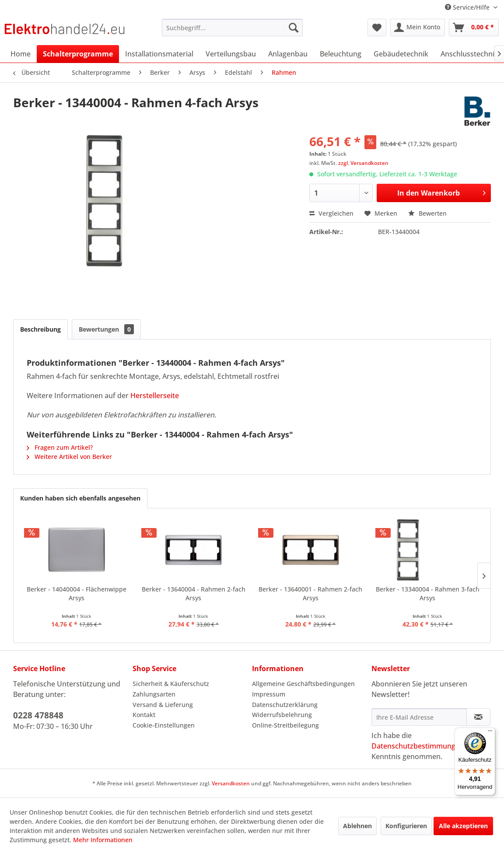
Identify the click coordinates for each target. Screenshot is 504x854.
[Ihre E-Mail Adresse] (419, 717)
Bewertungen (106, 329)
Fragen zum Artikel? (60, 447)
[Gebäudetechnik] (401, 54)
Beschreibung (40, 329)
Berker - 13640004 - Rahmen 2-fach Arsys (194, 593)
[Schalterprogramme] (78, 54)
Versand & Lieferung (163, 705)
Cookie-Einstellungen (164, 725)
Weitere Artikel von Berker (69, 457)
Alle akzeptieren (463, 826)
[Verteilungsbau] (231, 54)
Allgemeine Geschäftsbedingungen (303, 684)
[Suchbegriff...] (233, 28)
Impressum (269, 694)
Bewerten (427, 213)
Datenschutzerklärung (285, 705)
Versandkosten (231, 783)
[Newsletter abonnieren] (478, 717)
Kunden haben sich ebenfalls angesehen (80, 498)
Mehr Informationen (103, 840)
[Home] (21, 54)
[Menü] (490, 733)
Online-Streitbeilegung (285, 725)
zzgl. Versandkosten (363, 163)
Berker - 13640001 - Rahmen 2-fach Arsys (310, 593)
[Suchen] (294, 28)
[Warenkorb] (474, 28)
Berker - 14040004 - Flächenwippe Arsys (77, 593)
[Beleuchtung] (341, 54)
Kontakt (144, 715)
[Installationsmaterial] (159, 54)
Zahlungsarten (154, 694)
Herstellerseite (155, 395)
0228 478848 (38, 715)
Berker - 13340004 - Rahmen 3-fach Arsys (428, 593)
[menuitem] (233, 28)
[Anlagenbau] (288, 54)
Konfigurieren (406, 826)
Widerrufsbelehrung (282, 715)
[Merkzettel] (377, 28)
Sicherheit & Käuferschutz (171, 684)
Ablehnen (357, 826)
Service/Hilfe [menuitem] (468, 7)
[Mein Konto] (418, 28)
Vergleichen (331, 213)
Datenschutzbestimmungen (418, 746)
